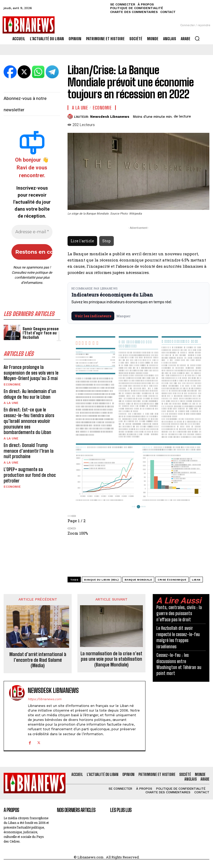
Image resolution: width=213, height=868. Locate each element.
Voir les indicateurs (93, 316)
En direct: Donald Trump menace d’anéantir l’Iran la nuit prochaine (29, 450)
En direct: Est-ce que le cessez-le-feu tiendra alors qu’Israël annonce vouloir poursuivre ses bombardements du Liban (29, 421)
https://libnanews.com (45, 699)
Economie (12, 384)
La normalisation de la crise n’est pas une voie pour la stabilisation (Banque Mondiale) (111, 659)
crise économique (172, 580)
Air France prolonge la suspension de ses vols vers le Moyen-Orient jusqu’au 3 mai (31, 373)
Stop (106, 241)
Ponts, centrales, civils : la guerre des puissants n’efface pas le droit (179, 613)
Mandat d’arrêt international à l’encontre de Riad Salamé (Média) (38, 660)
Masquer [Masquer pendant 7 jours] (124, 316)
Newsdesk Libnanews (110, 117)
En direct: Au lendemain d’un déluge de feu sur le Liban (30, 394)
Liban (196, 580)
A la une (11, 403)
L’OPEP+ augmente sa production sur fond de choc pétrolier (30, 475)
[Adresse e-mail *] (32, 232)
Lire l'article (82, 241)
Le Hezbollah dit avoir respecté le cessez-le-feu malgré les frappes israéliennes (178, 637)
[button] (197, 38)
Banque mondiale (138, 580)
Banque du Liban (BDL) (102, 580)
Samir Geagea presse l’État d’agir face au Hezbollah (40, 333)
